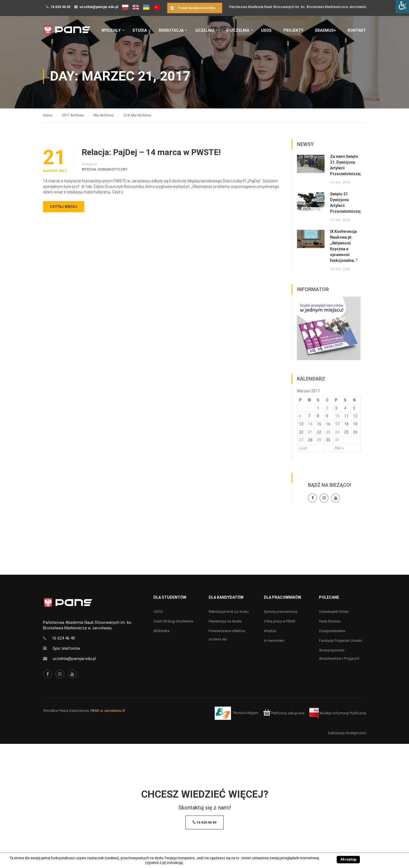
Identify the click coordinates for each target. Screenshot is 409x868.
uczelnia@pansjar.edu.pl (99, 7)
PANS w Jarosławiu (106, 711)
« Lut (303, 448)
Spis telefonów (66, 648)
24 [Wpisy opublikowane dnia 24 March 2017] (337, 432)
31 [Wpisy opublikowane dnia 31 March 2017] (337, 440)
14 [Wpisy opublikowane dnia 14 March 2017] (310, 424)
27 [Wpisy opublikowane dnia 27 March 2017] (301, 440)
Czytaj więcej (64, 207)
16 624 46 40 (60, 7)
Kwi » (339, 448)
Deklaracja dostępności (347, 733)
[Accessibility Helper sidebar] (402, 7)
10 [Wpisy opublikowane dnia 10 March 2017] (337, 416)
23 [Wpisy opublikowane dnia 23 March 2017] (328, 432)
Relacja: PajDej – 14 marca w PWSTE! (151, 152)
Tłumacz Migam (245, 713)
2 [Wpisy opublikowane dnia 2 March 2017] (327, 408)
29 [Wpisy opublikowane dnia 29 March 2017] (319, 440)
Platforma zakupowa (284, 713)
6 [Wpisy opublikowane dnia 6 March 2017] (300, 416)
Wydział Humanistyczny (105, 169)
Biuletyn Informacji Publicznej (338, 713)
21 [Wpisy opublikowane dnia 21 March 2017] (310, 432)
